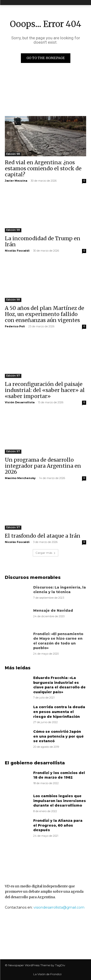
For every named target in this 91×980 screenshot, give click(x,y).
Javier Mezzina (16, 181)
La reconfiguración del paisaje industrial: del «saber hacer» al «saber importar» (45, 390)
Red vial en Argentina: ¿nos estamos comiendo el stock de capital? (43, 168)
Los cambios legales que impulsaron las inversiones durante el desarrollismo (60, 801)
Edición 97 (13, 376)
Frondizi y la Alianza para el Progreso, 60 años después (58, 825)
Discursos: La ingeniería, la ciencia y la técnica (60, 590)
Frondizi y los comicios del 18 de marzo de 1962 (59, 775)
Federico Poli (15, 326)
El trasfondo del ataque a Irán (43, 536)
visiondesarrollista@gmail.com (59, 907)
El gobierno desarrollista (35, 763)
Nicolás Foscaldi (17, 251)
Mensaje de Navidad (53, 610)
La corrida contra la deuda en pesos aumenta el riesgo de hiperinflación (59, 712)
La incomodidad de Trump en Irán (43, 241)
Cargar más (45, 553)
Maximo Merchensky (20, 478)
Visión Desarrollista (20, 402)
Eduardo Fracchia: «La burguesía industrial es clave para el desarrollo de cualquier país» (59, 685)
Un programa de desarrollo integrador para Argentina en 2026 (43, 466)
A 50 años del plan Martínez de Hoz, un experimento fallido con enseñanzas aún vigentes (45, 314)
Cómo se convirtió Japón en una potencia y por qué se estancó (58, 736)
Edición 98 (13, 154)
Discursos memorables (33, 577)
